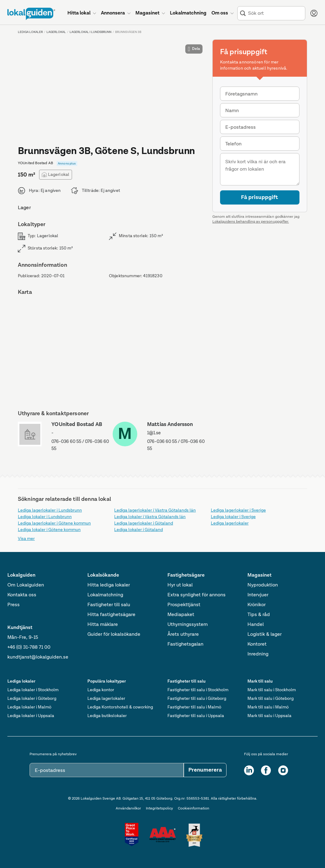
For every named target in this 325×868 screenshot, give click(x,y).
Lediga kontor (101, 690)
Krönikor (257, 605)
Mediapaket (181, 615)
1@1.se (154, 433)
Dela (194, 49)
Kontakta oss (22, 595)
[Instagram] (283, 770)
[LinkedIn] (249, 770)
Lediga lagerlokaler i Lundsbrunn (50, 510)
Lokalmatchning (105, 595)
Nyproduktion (263, 585)
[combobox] (275, 13)
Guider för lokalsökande (114, 635)
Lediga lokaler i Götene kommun (49, 530)
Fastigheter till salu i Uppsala (196, 716)
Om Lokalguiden (26, 585)
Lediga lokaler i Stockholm (33, 690)
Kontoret (257, 644)
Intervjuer (258, 595)
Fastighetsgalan (185, 644)
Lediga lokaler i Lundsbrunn (45, 517)
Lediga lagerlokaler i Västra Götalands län (155, 510)
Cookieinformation (194, 809)
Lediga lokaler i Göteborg (32, 699)
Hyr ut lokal (180, 585)
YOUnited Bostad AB (77, 425)
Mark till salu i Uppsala (269, 716)
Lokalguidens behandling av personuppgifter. (251, 222)
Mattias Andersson (170, 425)
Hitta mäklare (103, 625)
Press (14, 605)
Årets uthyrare (183, 635)
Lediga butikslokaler (107, 716)
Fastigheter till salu (109, 605)
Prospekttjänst (184, 605)
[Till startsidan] (31, 14)
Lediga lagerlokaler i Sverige (238, 510)
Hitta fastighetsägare (111, 615)
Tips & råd (259, 615)
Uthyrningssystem (188, 625)
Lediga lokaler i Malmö (29, 707)
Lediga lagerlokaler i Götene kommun (54, 523)
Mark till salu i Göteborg (271, 699)
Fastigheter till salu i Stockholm (198, 690)
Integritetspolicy (159, 809)
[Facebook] (266, 770)
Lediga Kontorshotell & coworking (120, 707)
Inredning (258, 654)
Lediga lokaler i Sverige (233, 517)
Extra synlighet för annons (197, 595)
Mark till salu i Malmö (268, 707)
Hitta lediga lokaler (109, 585)
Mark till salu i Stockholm (272, 690)
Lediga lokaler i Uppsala (31, 716)
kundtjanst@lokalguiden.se (38, 657)
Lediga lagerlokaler (230, 523)
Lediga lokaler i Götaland (138, 530)
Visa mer (26, 539)
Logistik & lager (265, 635)
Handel (256, 625)
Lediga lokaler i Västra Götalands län (150, 517)
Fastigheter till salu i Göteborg (197, 699)
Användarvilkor (128, 809)
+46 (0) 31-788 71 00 (29, 647)
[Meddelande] (260, 169)
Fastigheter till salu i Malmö (194, 707)
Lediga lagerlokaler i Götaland (144, 523)
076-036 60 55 (66, 442)
